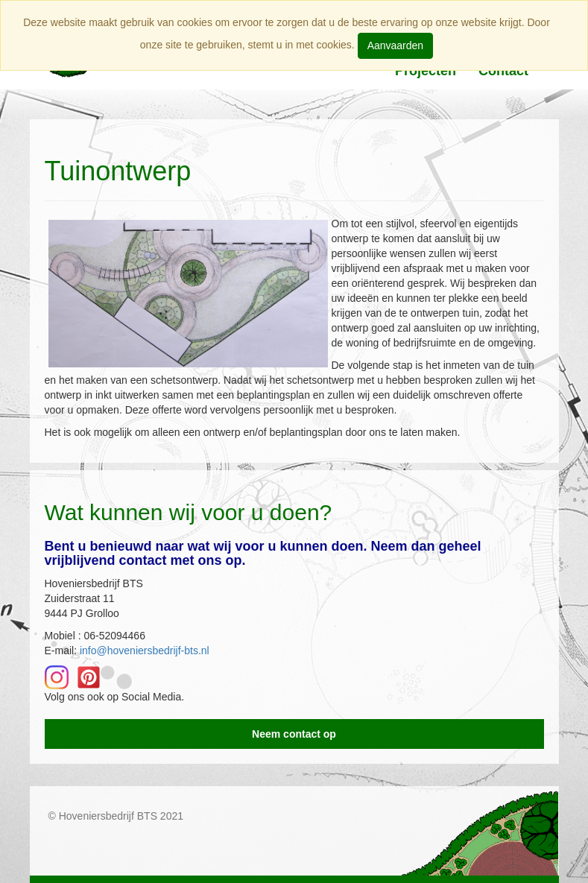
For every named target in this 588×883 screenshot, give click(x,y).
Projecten (426, 71)
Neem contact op (294, 734)
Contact (503, 71)
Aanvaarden (396, 45)
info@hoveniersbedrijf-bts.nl (145, 651)
